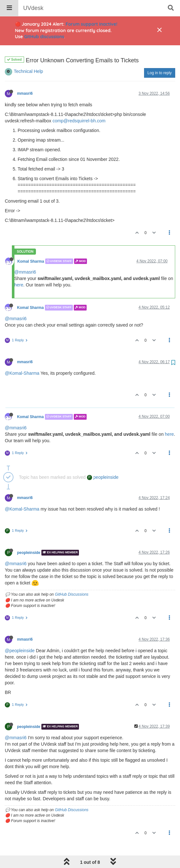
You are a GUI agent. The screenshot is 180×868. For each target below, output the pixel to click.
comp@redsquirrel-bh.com (79, 104)
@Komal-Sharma (22, 357)
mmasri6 (25, 77)
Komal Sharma (31, 245)
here (19, 268)
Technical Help (28, 55)
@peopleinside (20, 634)
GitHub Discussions (72, 578)
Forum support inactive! (92, 24)
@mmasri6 (25, 256)
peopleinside (103, 461)
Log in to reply (160, 57)
